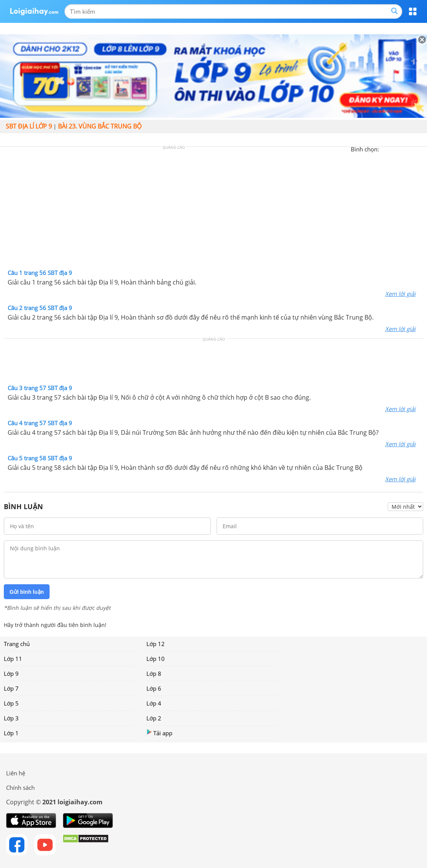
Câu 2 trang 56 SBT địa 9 (40, 308)
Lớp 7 (11, 688)
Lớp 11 (13, 659)
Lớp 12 (156, 644)
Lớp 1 (11, 733)
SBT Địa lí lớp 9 (29, 126)
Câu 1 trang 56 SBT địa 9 (40, 273)
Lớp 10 (156, 659)
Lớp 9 (11, 674)
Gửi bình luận (27, 592)
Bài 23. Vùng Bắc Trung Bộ (100, 126)
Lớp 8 (154, 674)
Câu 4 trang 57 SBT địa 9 (40, 423)
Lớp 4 (154, 703)
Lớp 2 (154, 718)
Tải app (159, 733)
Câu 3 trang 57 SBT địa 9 (40, 388)
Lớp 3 (11, 718)
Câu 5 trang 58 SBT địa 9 (40, 458)
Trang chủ (17, 644)
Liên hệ (16, 773)
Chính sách (20, 788)
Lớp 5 (11, 703)
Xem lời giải (400, 294)
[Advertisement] (213, 210)
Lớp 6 (154, 688)
